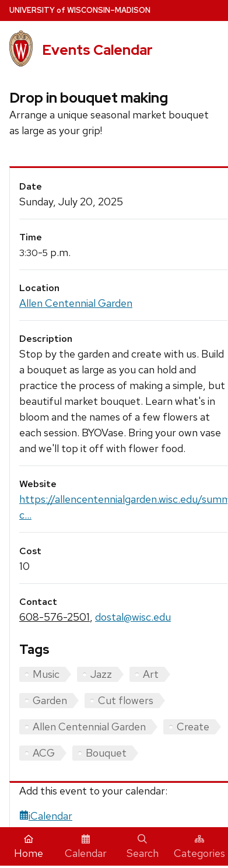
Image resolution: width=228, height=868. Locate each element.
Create (193, 727)
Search (143, 847)
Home (29, 847)
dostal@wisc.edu (133, 617)
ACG (44, 753)
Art (151, 674)
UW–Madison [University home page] (80, 10)
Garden (50, 700)
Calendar (86, 847)
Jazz (101, 674)
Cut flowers (126, 700)
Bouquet (106, 753)
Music (46, 674)
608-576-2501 (55, 617)
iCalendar (46, 816)
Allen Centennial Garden (76, 303)
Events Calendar (97, 50)
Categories (199, 847)
